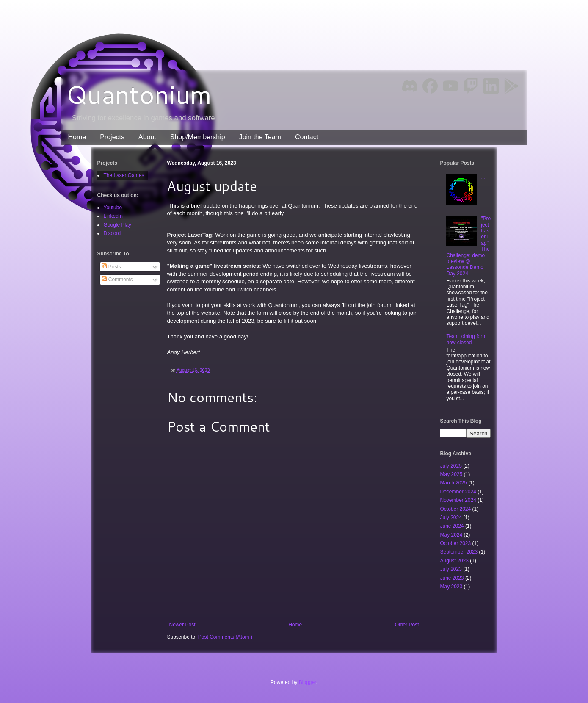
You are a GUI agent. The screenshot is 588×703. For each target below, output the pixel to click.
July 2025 (451, 466)
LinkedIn (113, 216)
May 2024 (452, 535)
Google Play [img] (511, 86)
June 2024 (452, 526)
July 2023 (451, 569)
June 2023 (452, 578)
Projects (112, 137)
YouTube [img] (450, 86)
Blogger (308, 682)
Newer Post (182, 625)
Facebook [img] (430, 86)
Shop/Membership (198, 137)
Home (77, 137)
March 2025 (454, 483)
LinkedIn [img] (491, 86)
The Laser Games (124, 175)
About (147, 137)
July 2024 (451, 518)
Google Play (117, 225)
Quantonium (139, 94)
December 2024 (459, 492)
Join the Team (260, 137)
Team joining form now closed (466, 339)
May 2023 (452, 587)
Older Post (407, 625)
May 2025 (452, 474)
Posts (111, 267)
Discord (112, 233)
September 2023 (459, 552)
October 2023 (456, 543)
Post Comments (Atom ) (225, 637)
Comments (117, 280)
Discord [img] (410, 86)
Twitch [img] (471, 86)
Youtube (113, 208)
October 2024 (456, 509)
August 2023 (455, 561)
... (483, 177)
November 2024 (459, 500)
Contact (307, 137)
